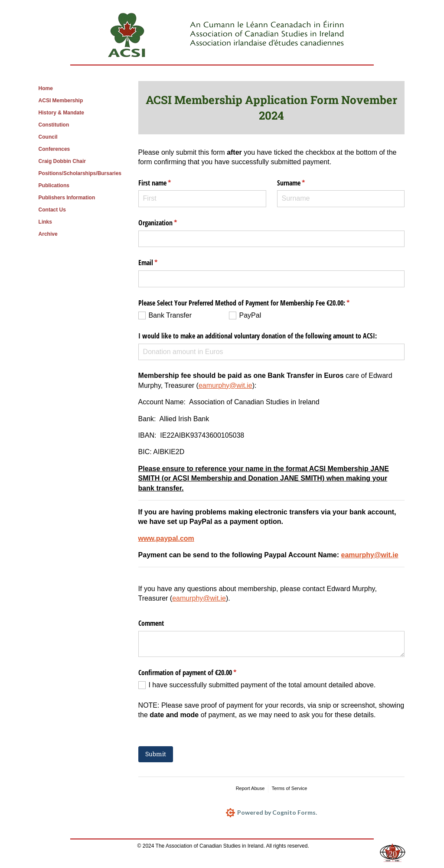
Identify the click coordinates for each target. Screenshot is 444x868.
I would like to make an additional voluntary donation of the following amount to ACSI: (258, 336)
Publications (54, 185)
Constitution (54, 125)
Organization (169, 223)
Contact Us (52, 210)
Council (48, 137)
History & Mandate (61, 113)
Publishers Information (67, 198)
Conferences (54, 149)
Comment (151, 623)
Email (159, 263)
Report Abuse (250, 788)
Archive (48, 234)
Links (45, 222)
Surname (302, 183)
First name (166, 183)
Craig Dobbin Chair (62, 161)
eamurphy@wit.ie (225, 385)
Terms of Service (289, 788)
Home (46, 88)
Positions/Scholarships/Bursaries (80, 173)
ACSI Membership (61, 101)
